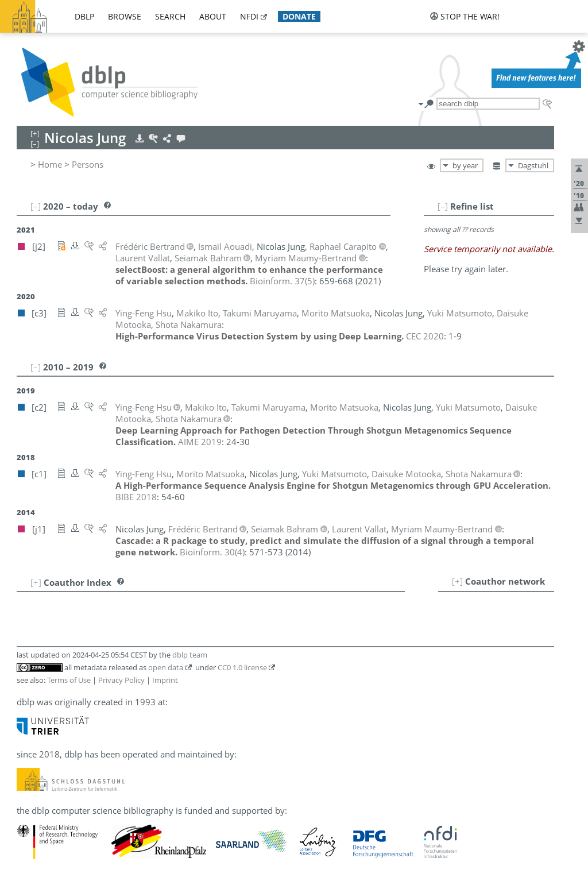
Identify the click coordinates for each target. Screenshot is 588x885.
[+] (457, 581)
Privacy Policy (121, 680)
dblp (84, 16)
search (170, 16)
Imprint (165, 680)
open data (166, 667)
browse (125, 16)
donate (299, 16)
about (213, 16)
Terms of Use (69, 680)
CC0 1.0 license (242, 667)
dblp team (190, 655)
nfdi (249, 16)
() (282, 281)
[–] (443, 206)
